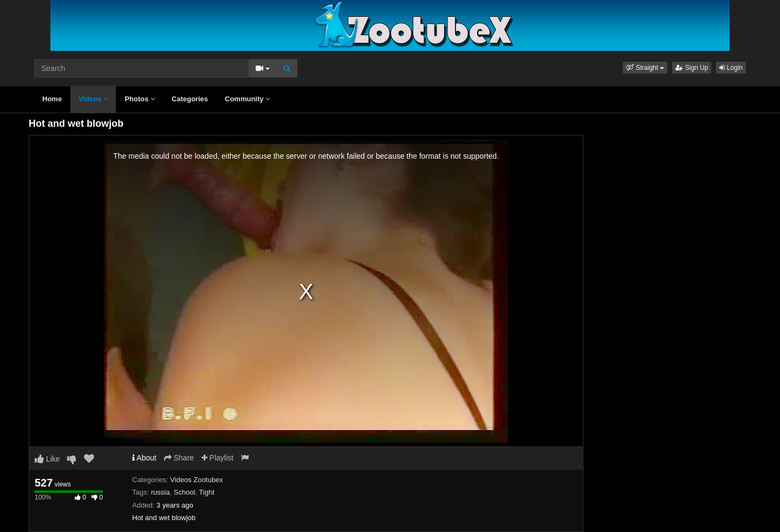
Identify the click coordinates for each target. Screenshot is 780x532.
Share (179, 458)
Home (52, 99)
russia (161, 492)
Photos (140, 99)
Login (731, 68)
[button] (645, 68)
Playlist (217, 458)
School (185, 492)
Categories (190, 99)
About (144, 458)
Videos (93, 99)
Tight (206, 492)
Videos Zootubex (196, 480)
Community (247, 99)
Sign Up (692, 68)
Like (47, 459)
